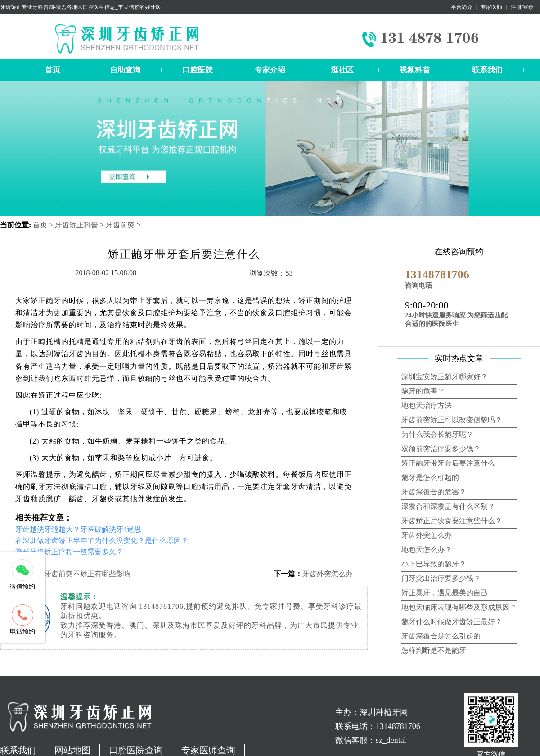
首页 (53, 70)
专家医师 (491, 7)
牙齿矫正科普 (76, 225)
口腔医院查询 (136, 750)
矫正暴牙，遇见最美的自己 (445, 593)
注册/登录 (522, 7)
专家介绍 (270, 70)
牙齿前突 (120, 225)
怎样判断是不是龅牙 (434, 650)
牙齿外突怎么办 (328, 574)
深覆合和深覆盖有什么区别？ (448, 506)
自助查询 (125, 70)
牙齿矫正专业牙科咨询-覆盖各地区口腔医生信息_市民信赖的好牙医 (81, 7)
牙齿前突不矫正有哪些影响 (87, 574)
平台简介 (462, 7)
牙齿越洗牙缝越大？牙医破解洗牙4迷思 (78, 529)
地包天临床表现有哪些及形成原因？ (459, 607)
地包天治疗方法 (427, 405)
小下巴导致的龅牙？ (434, 564)
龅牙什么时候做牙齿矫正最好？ (452, 622)
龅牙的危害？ (423, 391)
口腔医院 (198, 70)
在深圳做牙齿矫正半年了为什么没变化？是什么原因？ (102, 541)
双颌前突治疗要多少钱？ (441, 449)
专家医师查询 (208, 750)
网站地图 (72, 750)
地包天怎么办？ (427, 550)
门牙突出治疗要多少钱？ (441, 578)
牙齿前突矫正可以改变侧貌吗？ (452, 420)
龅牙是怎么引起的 (430, 478)
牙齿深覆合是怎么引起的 (441, 636)
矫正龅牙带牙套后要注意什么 (448, 463)
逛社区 (342, 70)
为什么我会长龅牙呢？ (437, 434)
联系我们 (487, 70)
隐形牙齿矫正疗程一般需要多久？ (69, 552)
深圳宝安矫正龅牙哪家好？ (445, 377)
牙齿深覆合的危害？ (434, 492)
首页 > (44, 225)
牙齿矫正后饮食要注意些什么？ (452, 521)
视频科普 (415, 70)
